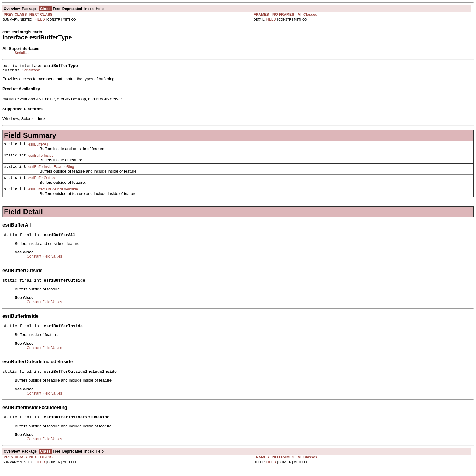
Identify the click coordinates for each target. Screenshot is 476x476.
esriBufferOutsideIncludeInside (53, 191)
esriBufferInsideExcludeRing (51, 169)
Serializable (24, 53)
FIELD (40, 19)
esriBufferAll (38, 146)
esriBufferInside (41, 157)
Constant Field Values (45, 259)
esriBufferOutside (42, 180)
